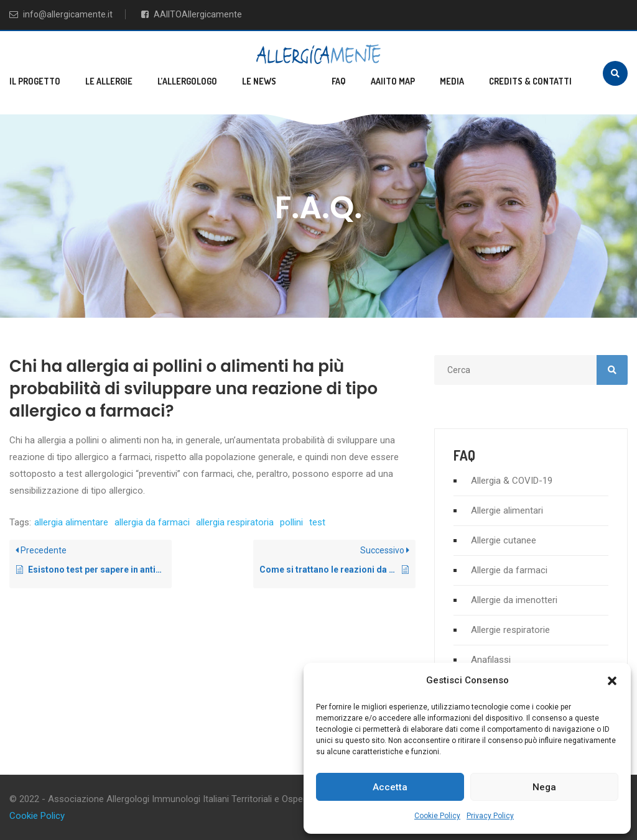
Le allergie (109, 81)
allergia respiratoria (235, 522)
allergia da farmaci (152, 522)
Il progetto (35, 81)
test (317, 522)
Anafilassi (491, 660)
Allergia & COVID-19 (512, 481)
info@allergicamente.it (61, 14)
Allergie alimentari (507, 510)
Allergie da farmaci (509, 570)
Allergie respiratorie (510, 630)
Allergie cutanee (504, 540)
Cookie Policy (437, 816)
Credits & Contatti (530, 81)
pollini (291, 522)
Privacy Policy (490, 816)
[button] (612, 681)
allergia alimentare (71, 522)
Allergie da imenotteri (514, 600)
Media (452, 81)
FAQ (339, 81)
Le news (259, 81)
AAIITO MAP (393, 81)
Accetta (390, 787)
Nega (544, 787)
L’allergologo (187, 81)
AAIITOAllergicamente (192, 14)
